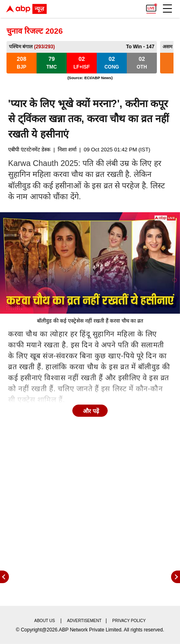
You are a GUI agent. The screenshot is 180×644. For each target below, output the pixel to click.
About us (44, 621)
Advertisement (84, 621)
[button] (167, 9)
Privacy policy (129, 621)
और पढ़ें (91, 411)
